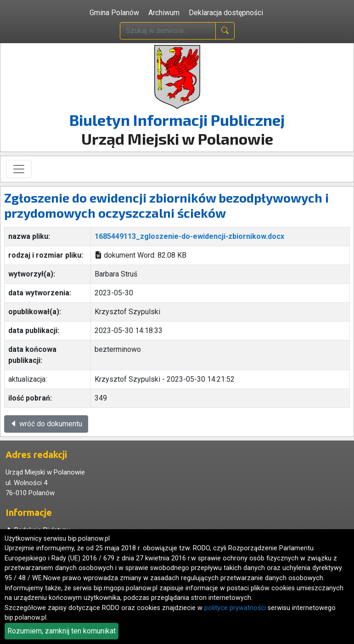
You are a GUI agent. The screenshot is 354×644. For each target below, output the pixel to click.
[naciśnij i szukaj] (225, 31)
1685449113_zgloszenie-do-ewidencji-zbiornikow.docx (189, 236)
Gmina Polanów (114, 13)
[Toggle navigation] (19, 169)
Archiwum (164, 13)
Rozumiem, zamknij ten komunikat (62, 631)
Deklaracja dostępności (226, 13)
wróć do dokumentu (46, 424)
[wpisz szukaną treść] (168, 31)
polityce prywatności (235, 608)
